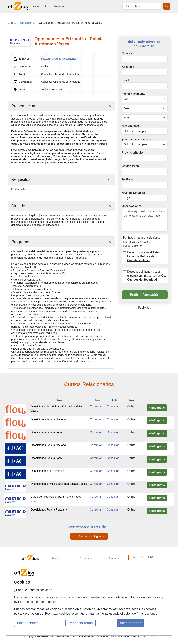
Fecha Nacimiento (134, 94)
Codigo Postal (131, 166)
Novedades (61, 6)
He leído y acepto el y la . (144, 256)
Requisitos (21, 179)
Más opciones (28, 623)
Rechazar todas (80, 623)
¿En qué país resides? (136, 139)
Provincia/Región (133, 153)
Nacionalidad (130, 126)
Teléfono (127, 179)
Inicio (36, 6)
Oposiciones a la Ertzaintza (47, 471)
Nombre (127, 53)
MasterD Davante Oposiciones (59, 59)
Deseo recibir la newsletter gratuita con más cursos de (147, 276)
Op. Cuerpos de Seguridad (89, 536)
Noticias (46, 6)
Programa (20, 242)
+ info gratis (157, 408)
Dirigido (18, 206)
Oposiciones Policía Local (46, 432)
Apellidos (128, 67)
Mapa (56, 558)
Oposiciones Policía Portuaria (49, 510)
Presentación (23, 106)
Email (125, 80)
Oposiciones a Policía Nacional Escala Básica (59, 484)
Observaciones (132, 206)
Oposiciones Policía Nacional (48, 419)
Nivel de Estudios (133, 193)
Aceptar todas (130, 623)
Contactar (114, 558)
